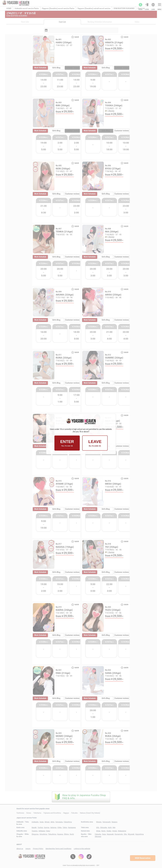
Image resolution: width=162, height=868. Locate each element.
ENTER (67, 443)
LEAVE (95, 443)
